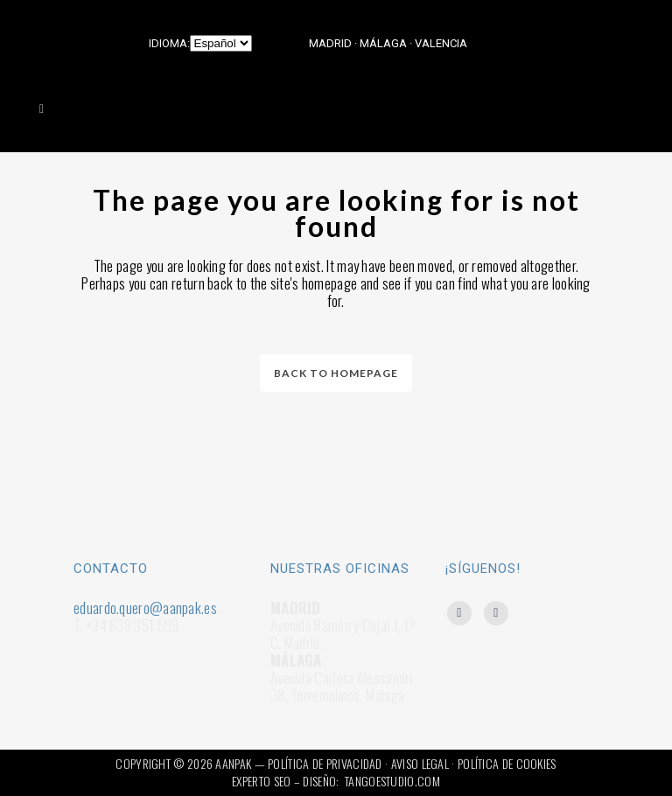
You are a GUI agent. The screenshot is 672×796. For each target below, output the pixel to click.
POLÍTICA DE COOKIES (507, 763)
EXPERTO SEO (261, 781)
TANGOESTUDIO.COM (392, 781)
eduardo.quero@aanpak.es (145, 607)
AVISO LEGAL (420, 763)
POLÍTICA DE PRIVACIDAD (325, 763)
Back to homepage (336, 373)
